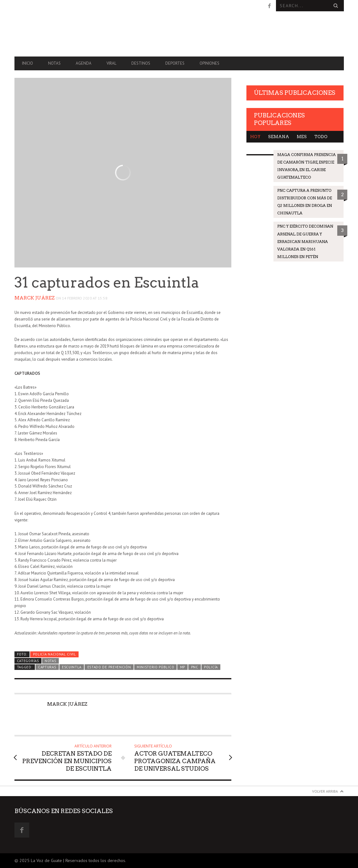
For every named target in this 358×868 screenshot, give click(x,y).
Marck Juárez (35, 298)
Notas (54, 63)
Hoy (255, 137)
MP (183, 667)
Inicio (28, 63)
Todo (321, 137)
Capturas (47, 667)
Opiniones (209, 63)
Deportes (175, 63)
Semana (279, 137)
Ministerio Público (155, 667)
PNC (195, 667)
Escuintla (72, 667)
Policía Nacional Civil (55, 654)
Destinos (141, 63)
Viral (111, 63)
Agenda (84, 63)
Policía (211, 667)
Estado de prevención (109, 667)
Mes (302, 137)
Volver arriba (325, 791)
